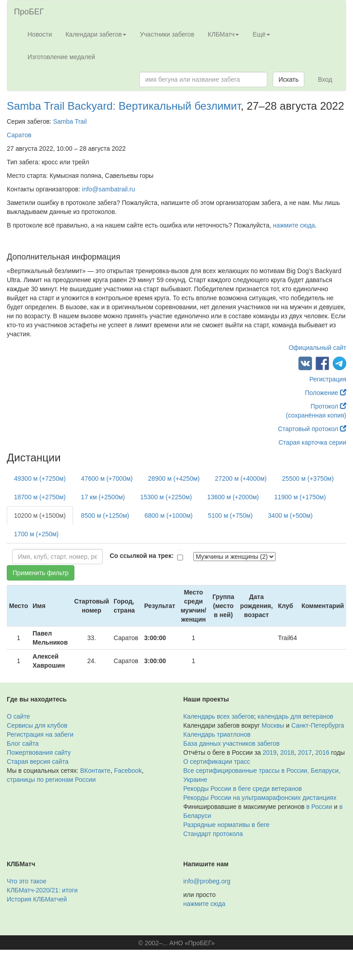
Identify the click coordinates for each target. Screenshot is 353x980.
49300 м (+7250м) (40, 478)
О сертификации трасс (217, 762)
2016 (322, 752)
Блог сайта (23, 743)
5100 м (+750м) (230, 516)
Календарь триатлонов (217, 734)
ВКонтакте (95, 771)
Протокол (328, 406)
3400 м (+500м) (290, 516)
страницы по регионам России (51, 780)
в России (319, 807)
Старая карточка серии (312, 442)
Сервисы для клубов (37, 725)
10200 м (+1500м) (40, 516)
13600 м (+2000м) (233, 497)
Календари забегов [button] (96, 34)
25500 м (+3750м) (308, 478)
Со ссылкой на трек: (142, 556)
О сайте (18, 716)
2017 (305, 752)
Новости (40, 34)
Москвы (273, 725)
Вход (325, 79)
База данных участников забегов (232, 743)
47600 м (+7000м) (107, 478)
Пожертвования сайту (39, 752)
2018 (287, 752)
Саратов (19, 135)
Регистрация (328, 379)
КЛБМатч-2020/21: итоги (42, 890)
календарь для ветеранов (295, 716)
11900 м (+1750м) (300, 497)
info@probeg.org (207, 881)
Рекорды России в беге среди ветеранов (243, 789)
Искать (289, 79)
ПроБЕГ (29, 12)
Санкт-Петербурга (318, 725)
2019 (270, 752)
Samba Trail (70, 121)
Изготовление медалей (61, 57)
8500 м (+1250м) (105, 516)
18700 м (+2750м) (40, 497)
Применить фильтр (41, 573)
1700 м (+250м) (36, 534)
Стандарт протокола (213, 834)
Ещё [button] (261, 34)
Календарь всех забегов (219, 716)
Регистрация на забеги (40, 734)
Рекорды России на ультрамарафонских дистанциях (260, 798)
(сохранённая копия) (316, 415)
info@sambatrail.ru (109, 189)
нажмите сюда (294, 225)
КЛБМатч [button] (224, 34)
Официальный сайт (317, 348)
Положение (325, 393)
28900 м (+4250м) (174, 478)
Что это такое (27, 881)
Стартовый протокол (312, 429)
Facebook (128, 771)
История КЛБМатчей (37, 899)
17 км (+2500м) (103, 497)
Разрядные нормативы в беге (227, 825)
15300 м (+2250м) (166, 497)
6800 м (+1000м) (168, 516)
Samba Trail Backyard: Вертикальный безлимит (124, 106)
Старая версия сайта (38, 762)
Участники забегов (167, 34)
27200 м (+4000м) (241, 478)
